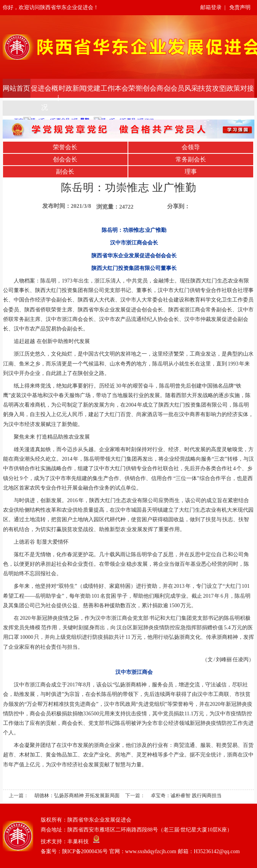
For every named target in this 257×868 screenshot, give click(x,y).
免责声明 (240, 7)
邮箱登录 (211, 7)
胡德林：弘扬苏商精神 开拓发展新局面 (77, 795)
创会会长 (65, 159)
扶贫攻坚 (212, 88)
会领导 (191, 147)
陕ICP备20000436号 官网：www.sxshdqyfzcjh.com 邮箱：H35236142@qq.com (151, 851)
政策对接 (240, 88)
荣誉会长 (65, 147)
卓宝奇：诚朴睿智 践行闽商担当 (186, 795)
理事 (191, 172)
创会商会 (156, 88)
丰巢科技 (78, 842)
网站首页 (16, 88)
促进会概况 (45, 98)
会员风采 (184, 88)
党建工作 (101, 88)
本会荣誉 (128, 88)
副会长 (65, 172)
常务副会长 (191, 159)
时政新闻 (72, 88)
